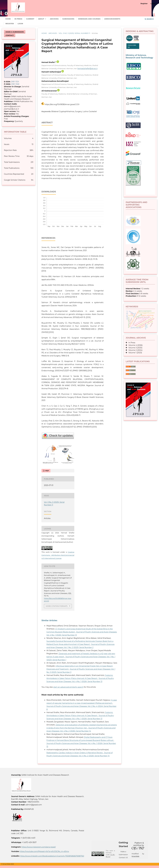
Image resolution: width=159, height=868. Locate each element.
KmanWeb (135, 856)
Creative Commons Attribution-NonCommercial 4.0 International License (58, 555)
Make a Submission (15, 32)
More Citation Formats (57, 606)
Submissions (68, 19)
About (41, 19)
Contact (10, 35)
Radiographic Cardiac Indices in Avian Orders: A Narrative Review (75, 753)
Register (10, 24)
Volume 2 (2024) (135, 350)
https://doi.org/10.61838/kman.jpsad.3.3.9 (62, 104)
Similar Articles (49, 620)
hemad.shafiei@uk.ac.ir (88, 68)
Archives (54, 19)
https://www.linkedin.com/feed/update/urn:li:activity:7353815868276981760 (52, 856)
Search (149, 19)
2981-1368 (15, 84)
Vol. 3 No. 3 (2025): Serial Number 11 (74, 33)
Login (20, 24)
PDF (47, 471)
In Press (18, 19)
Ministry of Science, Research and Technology (139, 56)
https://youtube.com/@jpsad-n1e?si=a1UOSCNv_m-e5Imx (44, 851)
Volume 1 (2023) (135, 353)
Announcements (112, 19)
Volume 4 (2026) (135, 345)
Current (30, 19)
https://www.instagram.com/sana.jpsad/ (39, 847)
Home (8, 19)
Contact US (123, 858)
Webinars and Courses (89, 19)
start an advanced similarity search (68, 687)
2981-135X (15, 82)
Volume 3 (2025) (135, 348)
